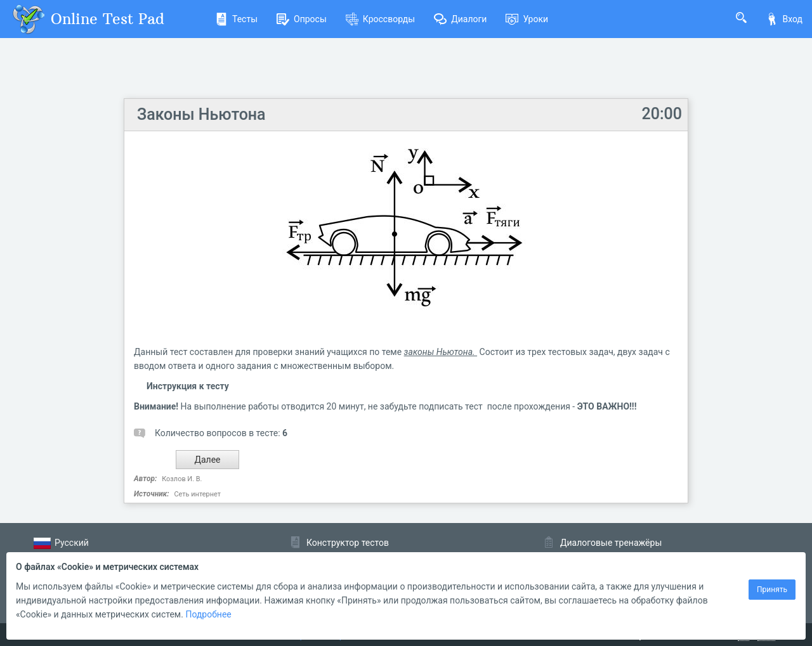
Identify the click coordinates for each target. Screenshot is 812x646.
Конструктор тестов (348, 543)
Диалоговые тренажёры (611, 543)
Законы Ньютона (201, 114)
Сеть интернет (197, 494)
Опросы (302, 19)
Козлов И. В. (182, 479)
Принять (772, 590)
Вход (784, 19)
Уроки (527, 19)
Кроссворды (380, 19)
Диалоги (460, 19)
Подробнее (208, 614)
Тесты (236, 19)
